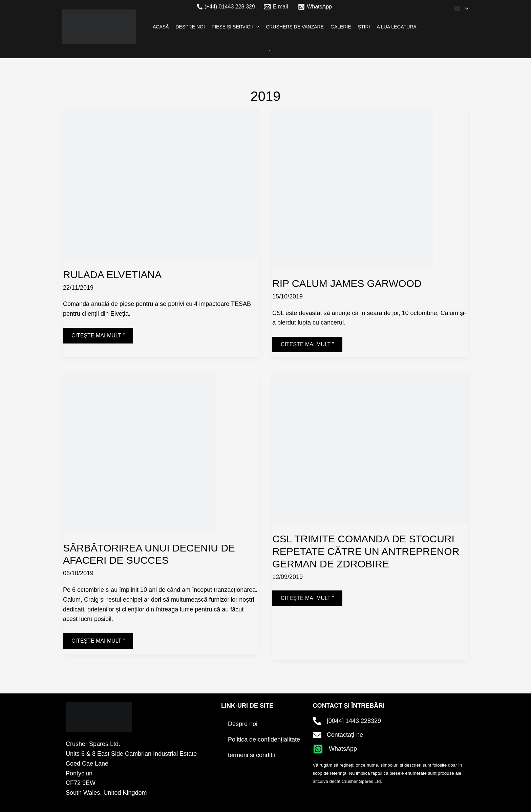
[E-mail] (276, 7)
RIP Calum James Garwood (347, 283)
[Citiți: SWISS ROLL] (161, 179)
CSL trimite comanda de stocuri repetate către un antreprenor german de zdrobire (366, 551)
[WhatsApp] (315, 7)
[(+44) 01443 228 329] (226, 7)
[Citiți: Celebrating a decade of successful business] (135, 447)
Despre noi (243, 724)
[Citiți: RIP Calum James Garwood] (348, 183)
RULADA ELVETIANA (112, 275)
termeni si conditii (251, 755)
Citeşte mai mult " (98, 333)
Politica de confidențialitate (264, 740)
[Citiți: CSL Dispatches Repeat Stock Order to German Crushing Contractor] (370, 443)
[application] (465, 8)
